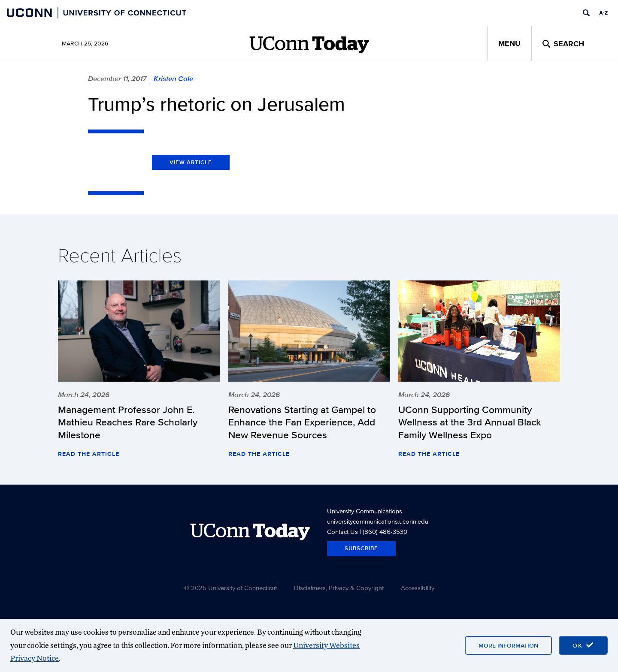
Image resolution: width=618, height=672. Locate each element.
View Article (191, 162)
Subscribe (361, 548)
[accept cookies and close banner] (583, 645)
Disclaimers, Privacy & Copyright (339, 588)
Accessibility (418, 588)
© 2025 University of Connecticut (230, 588)
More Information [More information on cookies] (508, 645)
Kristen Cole (173, 78)
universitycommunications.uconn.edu (378, 521)
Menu (509, 43)
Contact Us (342, 532)
